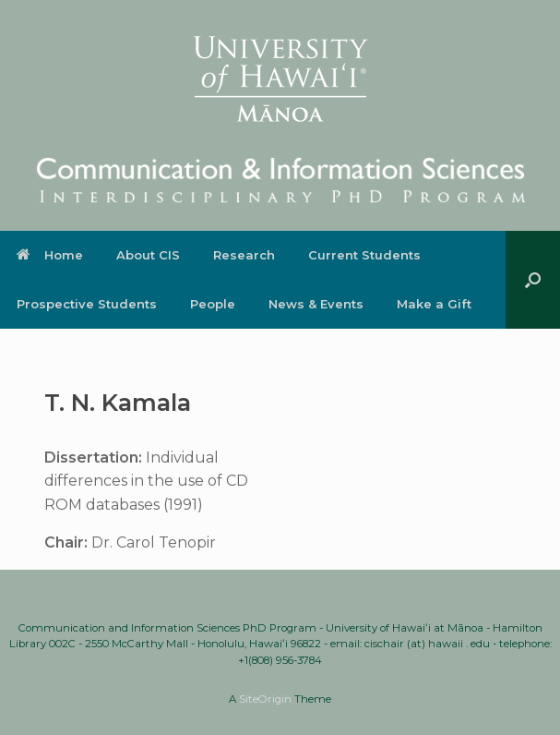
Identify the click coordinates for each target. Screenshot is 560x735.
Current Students (364, 255)
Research (244, 255)
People (213, 304)
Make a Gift (434, 304)
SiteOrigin (265, 699)
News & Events (316, 304)
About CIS (148, 255)
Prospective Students (87, 304)
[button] (533, 280)
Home (50, 255)
